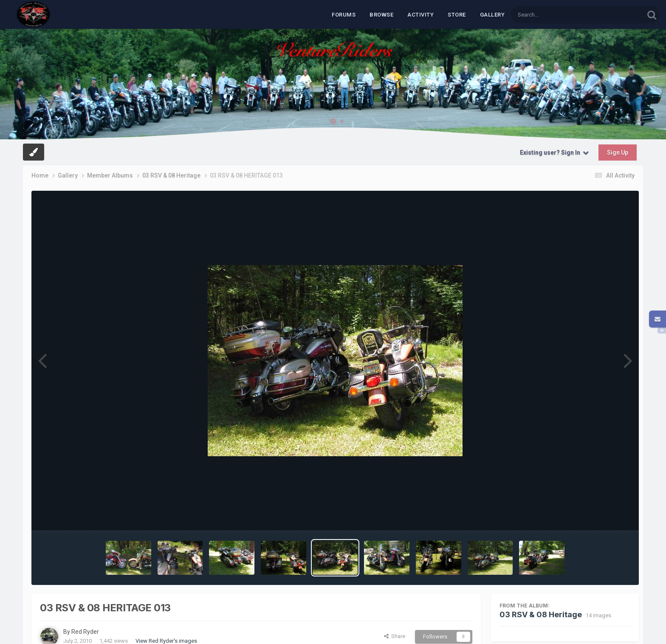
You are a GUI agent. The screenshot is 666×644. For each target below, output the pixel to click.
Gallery (492, 15)
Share (395, 636)
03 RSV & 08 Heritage (541, 614)
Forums (344, 15)
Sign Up (618, 153)
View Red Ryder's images (166, 641)
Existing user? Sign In (554, 153)
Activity (420, 15)
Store (457, 15)
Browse (381, 15)
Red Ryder (85, 632)
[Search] (556, 15)
